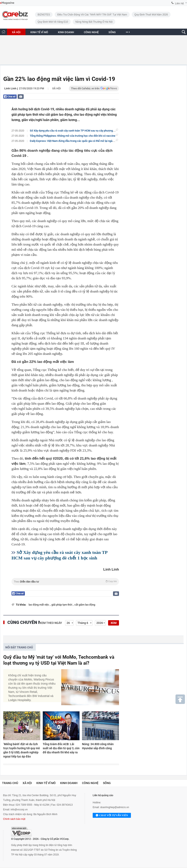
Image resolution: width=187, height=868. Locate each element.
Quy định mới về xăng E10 (53, 22)
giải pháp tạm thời (62, 605)
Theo (65, 582)
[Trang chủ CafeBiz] (3, 32)
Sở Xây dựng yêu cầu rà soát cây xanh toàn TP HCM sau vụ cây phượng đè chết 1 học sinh (82, 130)
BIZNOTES (44, 15)
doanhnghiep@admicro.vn (115, 807)
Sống (107, 783)
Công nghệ (90, 783)
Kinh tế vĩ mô (46, 783)
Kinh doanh (69, 783)
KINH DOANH (66, 32)
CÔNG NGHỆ (91, 32)
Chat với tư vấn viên (112, 816)
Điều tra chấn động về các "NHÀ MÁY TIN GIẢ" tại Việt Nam (92, 15)
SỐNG (112, 32)
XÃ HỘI (16, 32)
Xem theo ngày (51, 623)
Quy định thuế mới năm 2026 (151, 15)
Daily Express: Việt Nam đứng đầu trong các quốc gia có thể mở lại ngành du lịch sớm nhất (83, 141)
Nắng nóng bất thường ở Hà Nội (94, 22)
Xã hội (57, 88)
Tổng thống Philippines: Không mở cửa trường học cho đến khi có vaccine (73, 136)
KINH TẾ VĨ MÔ (39, 32)
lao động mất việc (39, 605)
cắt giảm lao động (85, 605)
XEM (114, 623)
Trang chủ (10, 783)
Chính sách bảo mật (14, 819)
